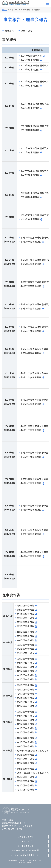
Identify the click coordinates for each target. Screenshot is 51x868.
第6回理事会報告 (26, 605)
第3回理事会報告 (26, 618)
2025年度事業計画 (30, 69)
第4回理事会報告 (26, 614)
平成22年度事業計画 (31, 404)
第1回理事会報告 (26, 626)
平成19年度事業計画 (31, 483)
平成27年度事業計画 (31, 286)
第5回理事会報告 (26, 610)
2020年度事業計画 (30, 175)
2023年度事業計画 (30, 108)
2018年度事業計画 (30, 219)
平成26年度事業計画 (31, 308)
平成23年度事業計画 (31, 377)
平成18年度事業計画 (31, 510)
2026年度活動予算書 (31, 56)
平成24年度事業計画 (31, 353)
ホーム (5, 10)
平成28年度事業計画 (31, 264)
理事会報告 (26, 31)
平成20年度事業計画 (31, 457)
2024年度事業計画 (30, 85)
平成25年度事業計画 (31, 331)
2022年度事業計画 (30, 130)
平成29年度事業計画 (31, 242)
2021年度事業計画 (30, 152)
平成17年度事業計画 (31, 534)
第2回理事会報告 (26, 622)
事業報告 (9, 31)
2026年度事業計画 (30, 60)
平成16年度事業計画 (31, 556)
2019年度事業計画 (30, 197)
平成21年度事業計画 (31, 430)
